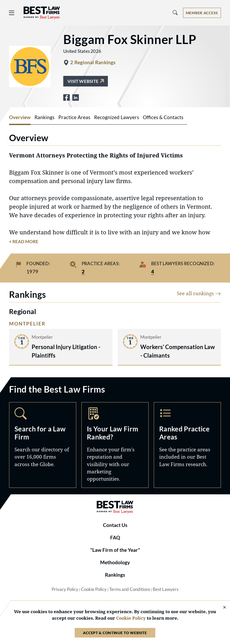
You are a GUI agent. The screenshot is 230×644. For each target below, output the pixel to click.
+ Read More (24, 242)
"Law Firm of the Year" (115, 550)
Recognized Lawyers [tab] (117, 117)
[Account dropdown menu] (202, 13)
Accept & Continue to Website (115, 633)
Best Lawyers (166, 589)
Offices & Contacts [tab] (163, 117)
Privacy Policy (65, 589)
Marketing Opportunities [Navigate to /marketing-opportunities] (115, 445)
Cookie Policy (94, 589)
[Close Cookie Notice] (221, 608)
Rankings (115, 575)
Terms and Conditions (130, 589)
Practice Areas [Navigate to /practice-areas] (187, 445)
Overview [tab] (20, 117)
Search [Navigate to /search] (43, 445)
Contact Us (115, 525)
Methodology (115, 562)
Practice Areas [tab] (74, 117)
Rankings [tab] (44, 117)
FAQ (115, 538)
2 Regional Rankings (93, 62)
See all (199, 293)
